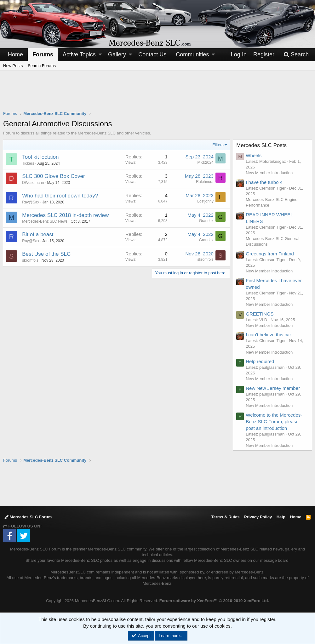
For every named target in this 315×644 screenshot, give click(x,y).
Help (281, 517)
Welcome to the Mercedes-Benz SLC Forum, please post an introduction (274, 422)
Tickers (28, 163)
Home (15, 54)
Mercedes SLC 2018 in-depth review (66, 215)
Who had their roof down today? (60, 196)
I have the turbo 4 (264, 182)
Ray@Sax (31, 202)
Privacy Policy (258, 517)
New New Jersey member (273, 388)
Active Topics (79, 54)
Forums (43, 54)
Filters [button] (218, 145)
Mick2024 (205, 162)
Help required (260, 361)
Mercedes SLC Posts (262, 145)
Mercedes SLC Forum (28, 517)
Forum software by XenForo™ (214, 601)
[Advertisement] (157, 95)
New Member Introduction (269, 173)
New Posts (13, 66)
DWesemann (33, 183)
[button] (100, 55)
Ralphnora (205, 182)
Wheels (254, 155)
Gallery (117, 54)
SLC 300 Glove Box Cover (54, 176)
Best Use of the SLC (47, 254)
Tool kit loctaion (41, 157)
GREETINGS (260, 314)
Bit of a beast (38, 234)
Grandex (206, 221)
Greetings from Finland (270, 254)
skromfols (30, 260)
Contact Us (152, 54)
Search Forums (42, 66)
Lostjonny (205, 201)
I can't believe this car (269, 335)
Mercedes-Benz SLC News (45, 221)
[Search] (296, 55)
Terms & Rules (225, 517)
